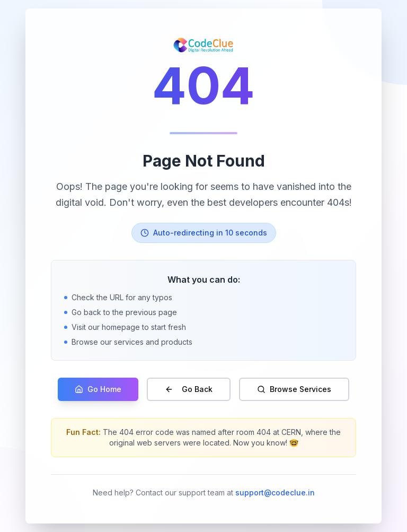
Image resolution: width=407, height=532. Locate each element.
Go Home (98, 389)
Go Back (189, 389)
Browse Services (294, 389)
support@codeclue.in (275, 492)
